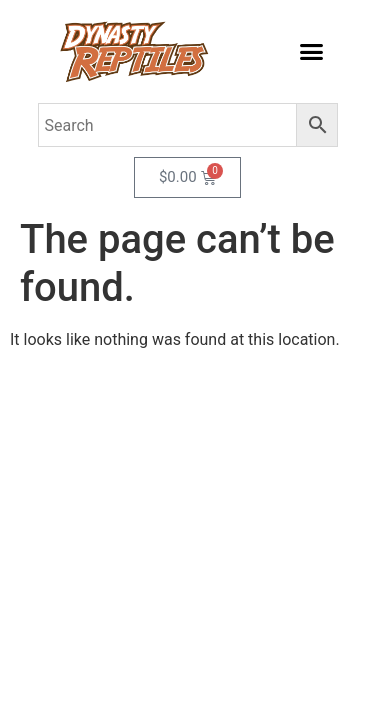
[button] (312, 52)
